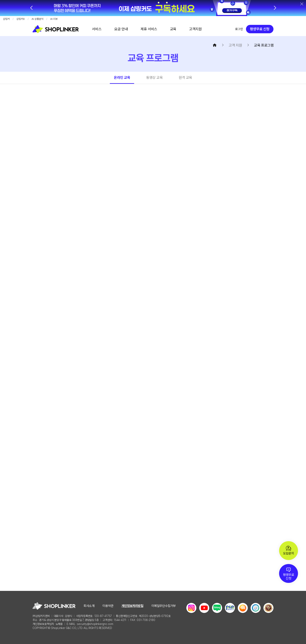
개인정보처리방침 (132, 606)
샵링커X (21, 19)
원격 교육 (185, 77)
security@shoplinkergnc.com (95, 624)
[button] (275, 8)
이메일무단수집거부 (164, 606)
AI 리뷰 (54, 19)
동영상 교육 (154, 77)
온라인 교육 (122, 77)
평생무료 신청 (260, 29)
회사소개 (89, 606)
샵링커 (6, 19)
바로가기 (97, 29)
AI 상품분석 (37, 19)
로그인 (239, 29)
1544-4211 (120, 620)
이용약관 (108, 606)
